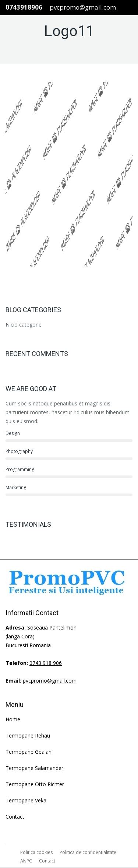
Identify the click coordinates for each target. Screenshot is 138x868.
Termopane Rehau (28, 735)
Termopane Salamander (34, 768)
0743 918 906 (46, 663)
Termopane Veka (26, 800)
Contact (15, 817)
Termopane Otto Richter (35, 784)
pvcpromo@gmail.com (83, 7)
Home (13, 719)
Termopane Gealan (29, 752)
